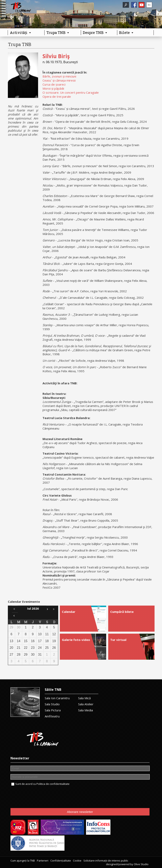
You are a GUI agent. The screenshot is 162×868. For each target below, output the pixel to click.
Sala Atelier (86, 704)
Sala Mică (84, 698)
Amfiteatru (52, 716)
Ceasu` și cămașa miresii (59, 80)
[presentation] (41, 797)
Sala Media (86, 710)
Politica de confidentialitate (53, 784)
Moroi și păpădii (53, 88)
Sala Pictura (53, 710)
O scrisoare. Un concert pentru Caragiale (71, 92)
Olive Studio (141, 864)
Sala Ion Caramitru (57, 698)
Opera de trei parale (57, 96)
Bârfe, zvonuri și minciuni (59, 76)
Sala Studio (52, 704)
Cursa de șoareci (54, 84)
